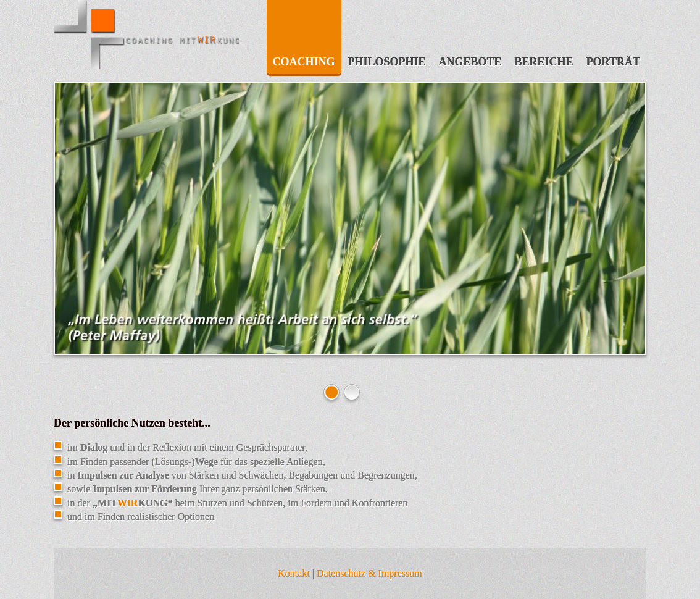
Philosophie (387, 62)
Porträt (613, 62)
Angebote (470, 62)
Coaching (304, 62)
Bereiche (544, 62)
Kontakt (294, 573)
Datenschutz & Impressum (369, 573)
